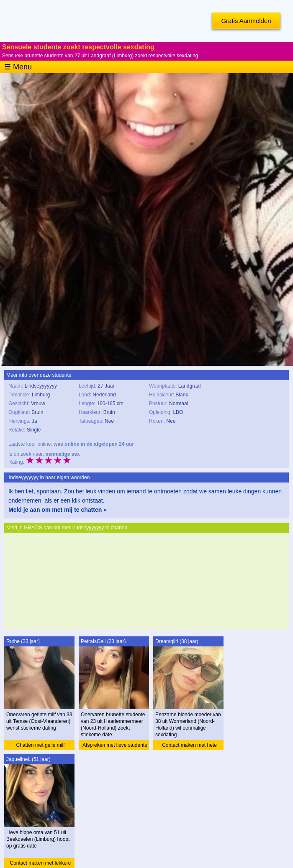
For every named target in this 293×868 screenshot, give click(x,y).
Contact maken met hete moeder (189, 746)
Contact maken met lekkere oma (40, 864)
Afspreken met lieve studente (115, 745)
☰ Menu (18, 67)
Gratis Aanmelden (246, 21)
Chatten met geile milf (40, 745)
